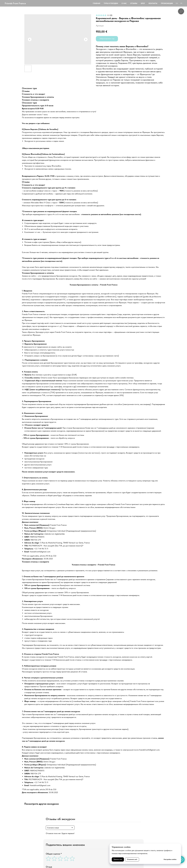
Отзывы (134, 3)
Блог (143, 3)
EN (177, 3)
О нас (124, 3)
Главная (96, 3)
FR (181, 3)
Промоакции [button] (167, 3)
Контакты (153, 3)
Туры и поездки (111, 3)
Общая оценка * (54, 854)
